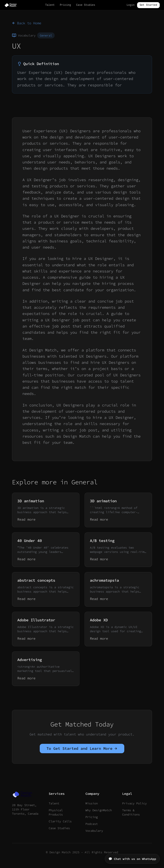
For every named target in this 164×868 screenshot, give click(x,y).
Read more (26, 519)
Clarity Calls (60, 821)
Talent (50, 5)
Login (131, 5)
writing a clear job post (70, 430)
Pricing (65, 5)
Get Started (148, 5)
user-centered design (106, 198)
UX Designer (101, 259)
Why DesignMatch (99, 810)
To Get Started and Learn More (82, 748)
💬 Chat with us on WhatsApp (132, 859)
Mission (92, 803)
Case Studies (86, 5)
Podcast (92, 824)
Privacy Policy (134, 803)
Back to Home (27, 23)
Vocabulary (94, 831)
